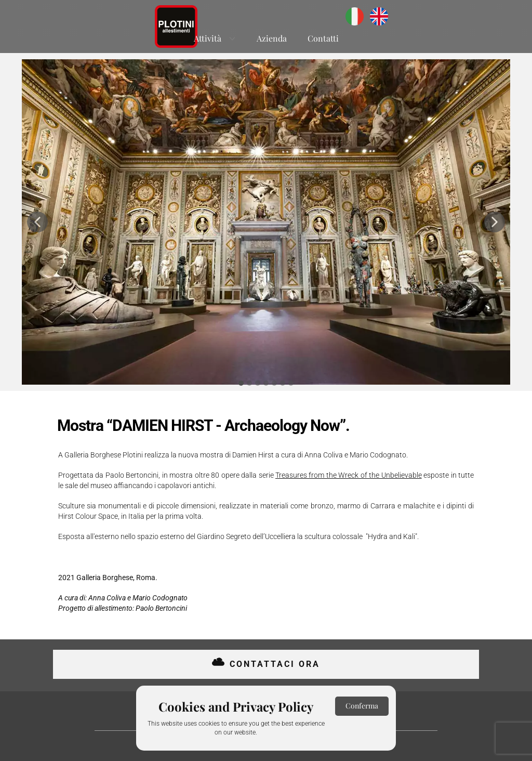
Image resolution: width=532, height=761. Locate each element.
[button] (37, 222)
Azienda (272, 38)
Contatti (323, 38)
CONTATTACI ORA (266, 664)
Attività (208, 38)
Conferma (362, 706)
